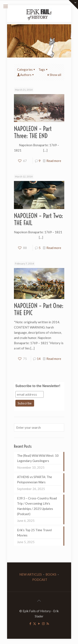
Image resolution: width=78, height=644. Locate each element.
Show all (54, 75)
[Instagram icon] (43, 623)
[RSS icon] (48, 623)
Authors (26, 75)
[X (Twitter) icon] (35, 623)
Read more (54, 161)
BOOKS (51, 574)
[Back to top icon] (39, 600)
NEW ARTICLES (31, 574)
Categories (26, 69)
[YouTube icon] (39, 623)
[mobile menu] (6, 6)
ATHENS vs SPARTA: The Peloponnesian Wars (35, 479)
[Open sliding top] (73, 5)
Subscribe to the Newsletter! (38, 386)
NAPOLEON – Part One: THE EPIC (39, 309)
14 (39, 359)
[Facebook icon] (30, 623)
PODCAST (40, 580)
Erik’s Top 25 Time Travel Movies (34, 533)
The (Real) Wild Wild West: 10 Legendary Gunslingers (38, 458)
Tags (43, 69)
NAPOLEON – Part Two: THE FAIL (38, 219)
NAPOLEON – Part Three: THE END (33, 132)
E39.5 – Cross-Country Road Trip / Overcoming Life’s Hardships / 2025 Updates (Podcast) (37, 506)
